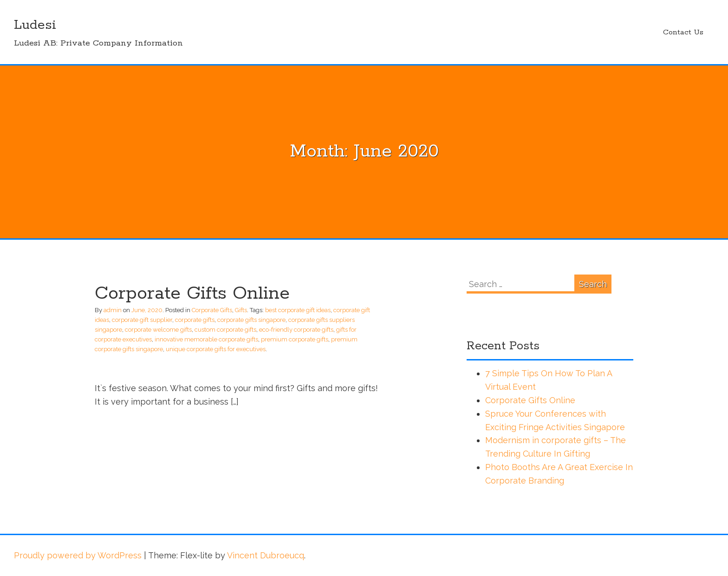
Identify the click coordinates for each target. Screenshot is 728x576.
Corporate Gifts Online (192, 294)
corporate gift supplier (142, 320)
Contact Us (683, 32)
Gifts (241, 310)
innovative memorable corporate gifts (206, 339)
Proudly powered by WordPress (78, 555)
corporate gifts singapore (251, 320)
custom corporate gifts (225, 330)
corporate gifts (195, 320)
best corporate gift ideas (298, 310)
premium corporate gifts (295, 339)
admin (113, 310)
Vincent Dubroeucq (266, 555)
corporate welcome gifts (158, 330)
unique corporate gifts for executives (216, 349)
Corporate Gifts (212, 310)
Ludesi (35, 25)
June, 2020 (147, 310)
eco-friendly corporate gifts (296, 330)
